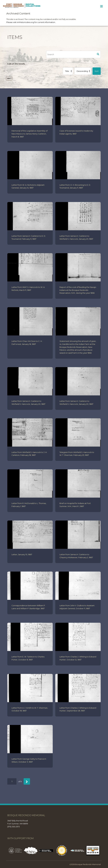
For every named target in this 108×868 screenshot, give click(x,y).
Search (98, 54)
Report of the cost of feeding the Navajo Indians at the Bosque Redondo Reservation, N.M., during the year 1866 (78, 290)
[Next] (27, 781)
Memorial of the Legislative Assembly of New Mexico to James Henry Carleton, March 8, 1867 (30, 134)
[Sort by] (68, 71)
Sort (97, 71)
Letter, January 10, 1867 (22, 554)
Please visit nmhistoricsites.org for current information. (31, 22)
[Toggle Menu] (101, 6)
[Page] (12, 781)
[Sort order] (83, 71)
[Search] (71, 54)
